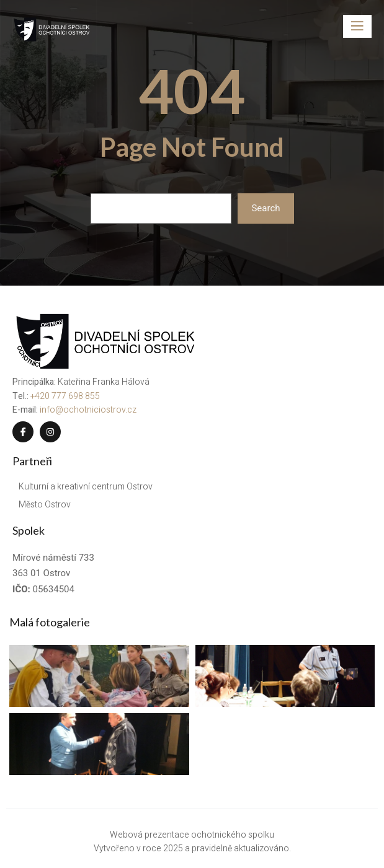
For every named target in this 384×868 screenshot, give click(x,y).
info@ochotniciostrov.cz (88, 410)
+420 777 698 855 (65, 396)
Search (266, 208)
